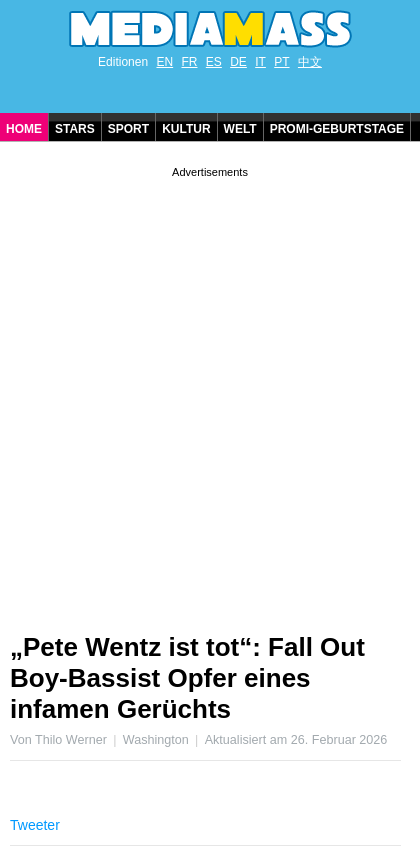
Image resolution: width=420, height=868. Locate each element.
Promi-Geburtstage (337, 129)
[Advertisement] (210, 392)
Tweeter (35, 825)
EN (164, 62)
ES (214, 62)
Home (24, 129)
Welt (240, 129)
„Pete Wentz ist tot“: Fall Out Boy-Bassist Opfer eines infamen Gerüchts (187, 678)
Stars (75, 129)
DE (238, 62)
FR (189, 62)
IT (260, 62)
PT (281, 62)
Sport (128, 129)
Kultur (186, 129)
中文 (310, 62)
